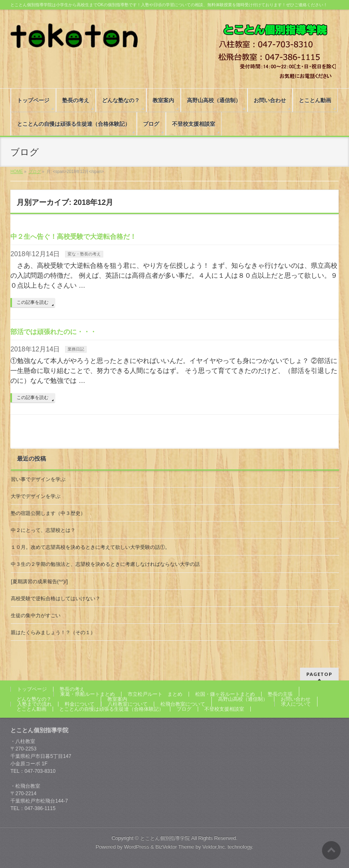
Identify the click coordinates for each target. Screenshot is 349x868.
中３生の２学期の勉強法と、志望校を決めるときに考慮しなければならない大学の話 (105, 564)
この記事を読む (33, 302)
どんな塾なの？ (34, 699)
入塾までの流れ (34, 704)
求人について (296, 704)
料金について (80, 704)
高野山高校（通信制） (243, 699)
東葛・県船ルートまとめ (87, 694)
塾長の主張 (280, 694)
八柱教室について (128, 704)
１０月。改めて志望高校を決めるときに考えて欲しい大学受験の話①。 (90, 547)
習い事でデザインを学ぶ (38, 479)
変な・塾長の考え (84, 254)
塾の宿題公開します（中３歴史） (48, 513)
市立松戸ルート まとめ (155, 694)
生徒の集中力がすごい (36, 616)
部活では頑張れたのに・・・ (53, 332)
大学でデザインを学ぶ (36, 496)
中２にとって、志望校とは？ (43, 530)
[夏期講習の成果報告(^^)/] (39, 582)
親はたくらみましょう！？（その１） (53, 632)
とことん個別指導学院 (165, 838)
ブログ (184, 709)
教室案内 (117, 699)
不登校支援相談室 (224, 709)
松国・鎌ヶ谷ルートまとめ (225, 694)
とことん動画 (32, 709)
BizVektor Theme (175, 847)
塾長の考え (72, 689)
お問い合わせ (296, 699)
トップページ (32, 689)
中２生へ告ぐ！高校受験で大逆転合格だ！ (73, 237)
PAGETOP (319, 674)
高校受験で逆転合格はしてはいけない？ (56, 599)
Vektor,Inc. (214, 847)
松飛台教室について (183, 704)
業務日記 (76, 349)
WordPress (137, 847)
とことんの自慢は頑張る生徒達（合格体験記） (111, 709)
